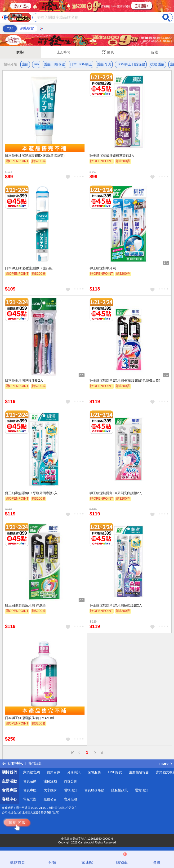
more (166, 764)
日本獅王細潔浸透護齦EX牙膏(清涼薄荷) (35, 156)
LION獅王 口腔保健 (131, 64)
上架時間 (63, 52)
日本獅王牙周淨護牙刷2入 (24, 380)
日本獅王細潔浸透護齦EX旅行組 (29, 268)
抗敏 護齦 (157, 64)
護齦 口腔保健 (54, 64)
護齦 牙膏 (104, 64)
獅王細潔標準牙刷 (103, 268)
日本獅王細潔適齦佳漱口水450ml (29, 718)
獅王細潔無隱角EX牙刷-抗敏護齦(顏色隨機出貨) (125, 380)
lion (36, 64)
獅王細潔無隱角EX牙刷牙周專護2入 (31, 493)
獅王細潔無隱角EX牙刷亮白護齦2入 (116, 493)
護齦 (25, 64)
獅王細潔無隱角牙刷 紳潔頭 (25, 605)
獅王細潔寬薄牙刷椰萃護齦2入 (112, 156)
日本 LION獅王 (81, 64)
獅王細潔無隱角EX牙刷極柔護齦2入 (116, 605)
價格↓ (20, 52)
